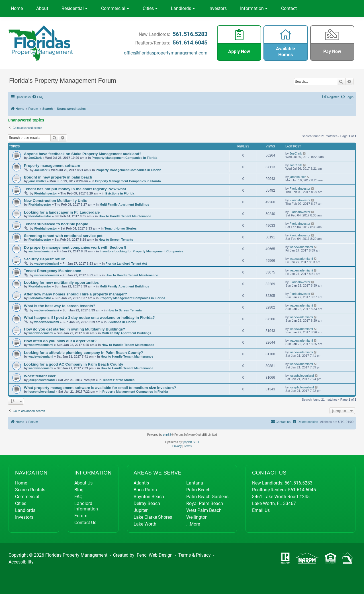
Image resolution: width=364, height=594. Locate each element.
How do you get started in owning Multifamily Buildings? (74, 329)
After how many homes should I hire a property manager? (75, 294)
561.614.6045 (190, 42)
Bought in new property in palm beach (58, 177)
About (42, 8)
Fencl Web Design (155, 555)
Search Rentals (30, 490)
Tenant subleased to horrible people (56, 224)
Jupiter (141, 510)
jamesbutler (37, 181)
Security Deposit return (45, 259)
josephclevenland (42, 380)
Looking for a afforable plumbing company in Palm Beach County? (83, 353)
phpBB (167, 435)
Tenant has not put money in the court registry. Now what (75, 189)
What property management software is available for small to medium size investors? (100, 388)
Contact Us (85, 523)
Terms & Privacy (195, 555)
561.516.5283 (190, 34)
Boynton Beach (149, 497)
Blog (79, 490)
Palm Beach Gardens (207, 497)
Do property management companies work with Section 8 (75, 247)
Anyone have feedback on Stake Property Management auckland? (83, 154)
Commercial (115, 8)
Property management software (52, 166)
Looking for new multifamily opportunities (61, 282)
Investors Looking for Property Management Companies (141, 251)
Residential (75, 8)
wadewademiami (41, 251)
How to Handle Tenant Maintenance (125, 216)
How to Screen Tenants (116, 240)
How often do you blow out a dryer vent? (60, 341)
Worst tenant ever (40, 376)
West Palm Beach (204, 510)
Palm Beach (198, 490)
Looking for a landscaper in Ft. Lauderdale (62, 212)
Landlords (183, 8)
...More (193, 524)
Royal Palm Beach (205, 503)
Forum (81, 516)
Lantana (195, 483)
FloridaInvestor (45, 193)
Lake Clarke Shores (153, 517)
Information (254, 8)
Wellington (197, 517)
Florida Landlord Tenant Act (126, 263)
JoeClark (35, 158)
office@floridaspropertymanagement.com (166, 53)
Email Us (261, 510)
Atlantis (141, 483)
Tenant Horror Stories (121, 228)
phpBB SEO (191, 442)
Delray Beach (147, 503)
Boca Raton (145, 490)
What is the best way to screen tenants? (60, 306)
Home (17, 8)
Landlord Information (86, 506)
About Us (83, 483)
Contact (289, 8)
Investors (218, 8)
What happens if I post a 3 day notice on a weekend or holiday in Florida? (89, 318)
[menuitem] (38, 97)
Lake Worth (145, 524)
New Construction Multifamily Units (56, 201)
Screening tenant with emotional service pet (63, 236)
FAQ (78, 497)
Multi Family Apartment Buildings (124, 204)
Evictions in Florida (120, 193)
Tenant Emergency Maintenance (53, 271)
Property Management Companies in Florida (124, 158)
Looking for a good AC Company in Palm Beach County (73, 364)
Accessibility (21, 562)
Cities (150, 8)
